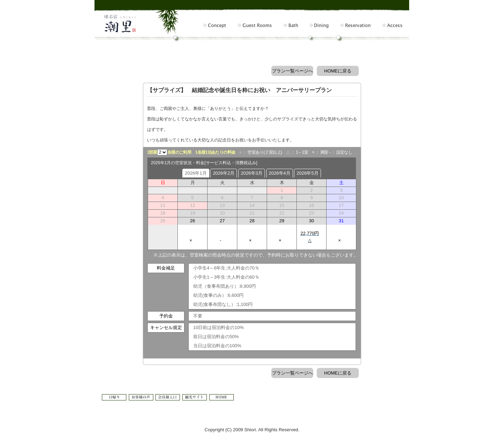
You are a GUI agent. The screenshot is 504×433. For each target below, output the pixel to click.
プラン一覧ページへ (292, 71)
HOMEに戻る (338, 71)
